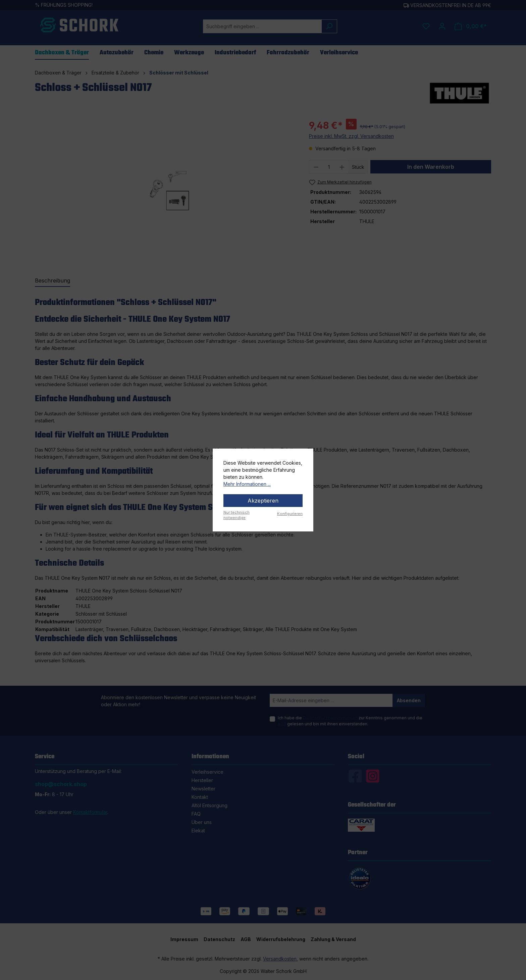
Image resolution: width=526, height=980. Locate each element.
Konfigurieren (290, 514)
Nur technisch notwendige (236, 515)
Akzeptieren (263, 501)
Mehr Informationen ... (247, 484)
